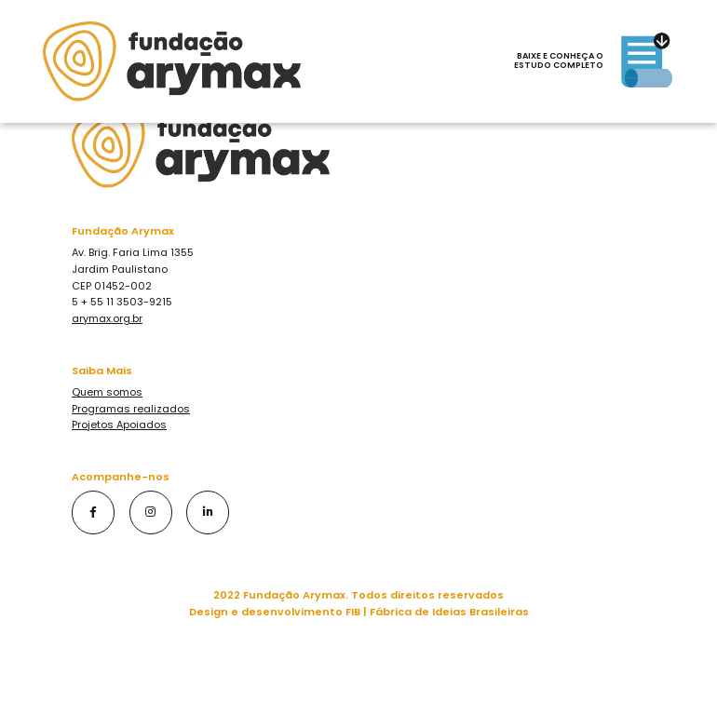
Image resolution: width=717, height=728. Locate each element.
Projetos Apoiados (119, 425)
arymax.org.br (107, 318)
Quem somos (107, 392)
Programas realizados (131, 409)
